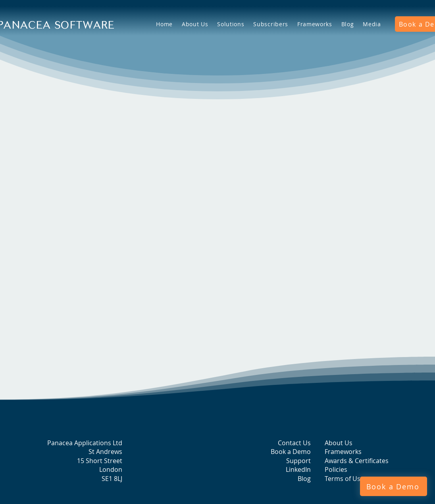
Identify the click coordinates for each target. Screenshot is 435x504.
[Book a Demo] (394, 486)
